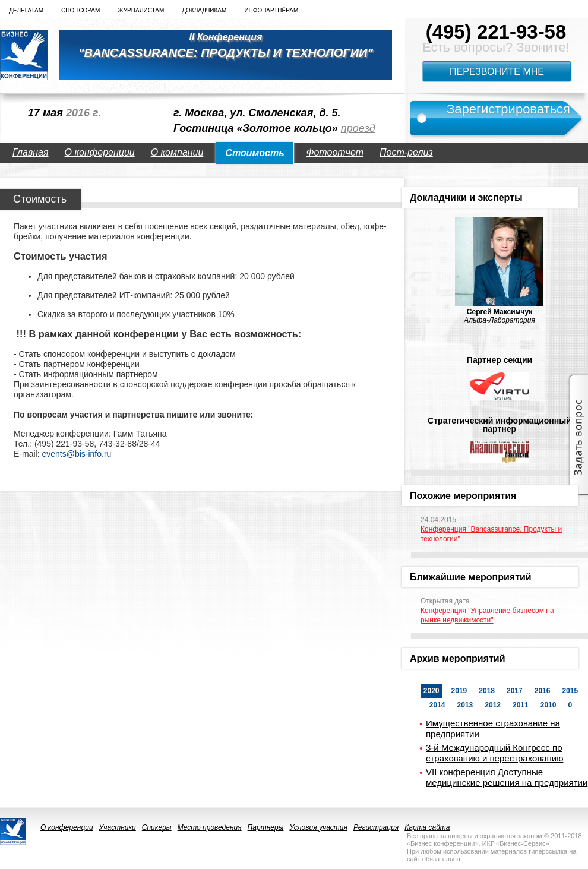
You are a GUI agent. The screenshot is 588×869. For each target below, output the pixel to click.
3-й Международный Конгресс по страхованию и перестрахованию (494, 753)
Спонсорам (80, 10)
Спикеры (157, 827)
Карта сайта (427, 827)
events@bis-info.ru (76, 454)
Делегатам (26, 10)
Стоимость (255, 153)
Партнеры (266, 827)
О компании (177, 152)
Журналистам (141, 10)
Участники (118, 827)
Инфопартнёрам (271, 10)
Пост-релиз (406, 152)
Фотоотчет (335, 152)
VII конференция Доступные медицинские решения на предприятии (507, 777)
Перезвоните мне (497, 72)
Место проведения (210, 827)
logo (24, 55)
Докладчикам (204, 10)
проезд (358, 128)
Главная (31, 152)
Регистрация (376, 827)
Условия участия (318, 827)
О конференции (100, 152)
